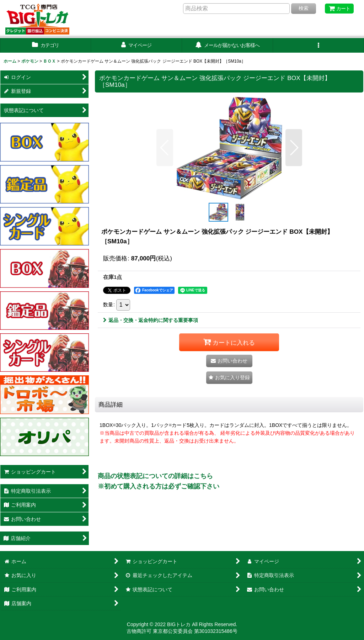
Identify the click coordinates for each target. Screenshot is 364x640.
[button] (318, 45)
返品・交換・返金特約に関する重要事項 (151, 320)
